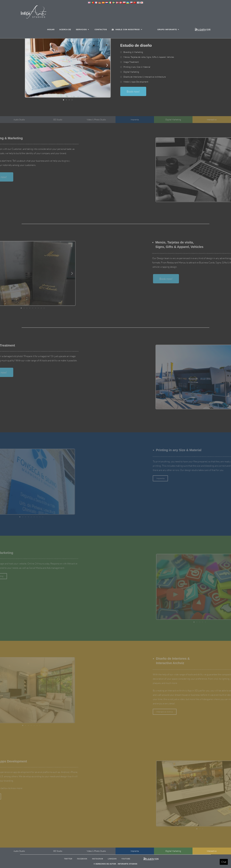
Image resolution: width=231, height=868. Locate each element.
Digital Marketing (131, 72)
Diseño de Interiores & (145, 77)
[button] (28, 65)
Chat (224, 862)
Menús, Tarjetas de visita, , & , (149, 57)
